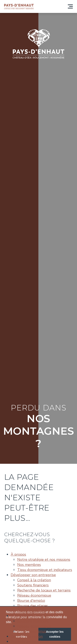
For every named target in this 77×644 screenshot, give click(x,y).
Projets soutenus (32, 631)
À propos (18, 554)
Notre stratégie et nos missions (44, 560)
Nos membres (29, 565)
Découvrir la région (27, 636)
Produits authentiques (30, 642)
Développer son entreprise (33, 575)
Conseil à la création (34, 580)
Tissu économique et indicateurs (45, 570)
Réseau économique (34, 595)
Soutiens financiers (33, 585)
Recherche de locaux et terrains (44, 590)
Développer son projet (30, 616)
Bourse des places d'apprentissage (33, 608)
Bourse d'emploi (31, 601)
